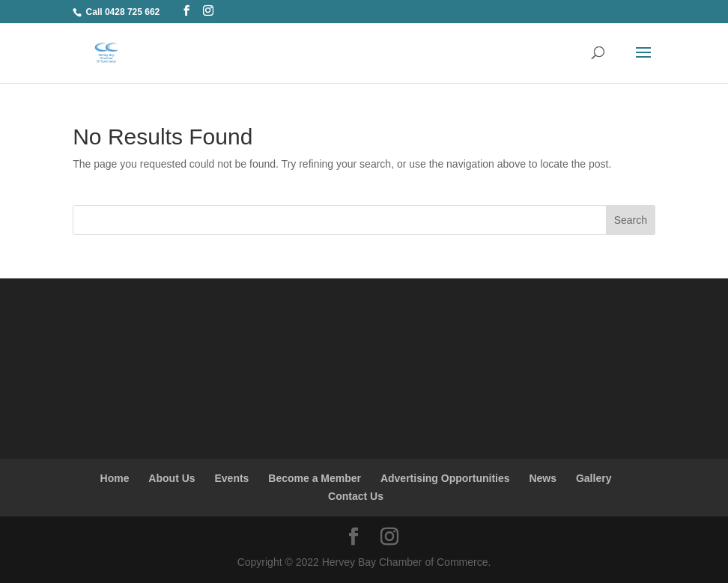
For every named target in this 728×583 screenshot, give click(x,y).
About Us (172, 478)
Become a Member (315, 478)
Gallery (594, 478)
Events (231, 478)
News (543, 478)
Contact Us (356, 496)
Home (115, 478)
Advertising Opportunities (445, 478)
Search (631, 220)
